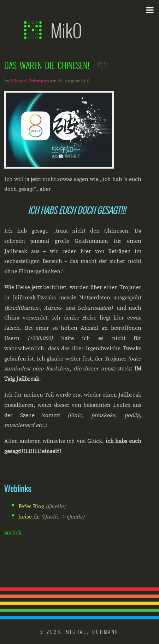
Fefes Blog (31, 507)
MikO (53, 30)
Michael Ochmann (30, 81)
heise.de (29, 517)
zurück (13, 533)
